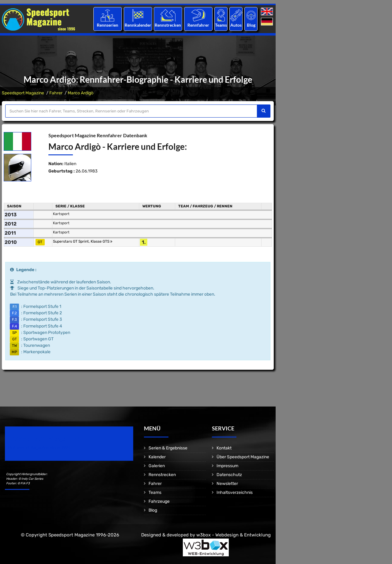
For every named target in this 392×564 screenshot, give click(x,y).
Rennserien (107, 25)
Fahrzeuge (159, 501)
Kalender (157, 457)
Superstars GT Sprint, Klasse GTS (83, 241)
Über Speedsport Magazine (243, 457)
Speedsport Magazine (23, 93)
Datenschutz (229, 475)
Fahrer (56, 93)
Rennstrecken (168, 25)
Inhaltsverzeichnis (235, 492)
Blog (251, 25)
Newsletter (227, 484)
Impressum (227, 466)
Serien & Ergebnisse (168, 448)
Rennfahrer (198, 25)
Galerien (157, 466)
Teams (221, 25)
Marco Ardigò (81, 93)
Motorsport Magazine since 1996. (40, 448)
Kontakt (224, 448)
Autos (236, 25)
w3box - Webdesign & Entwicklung (234, 535)
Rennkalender (138, 25)
